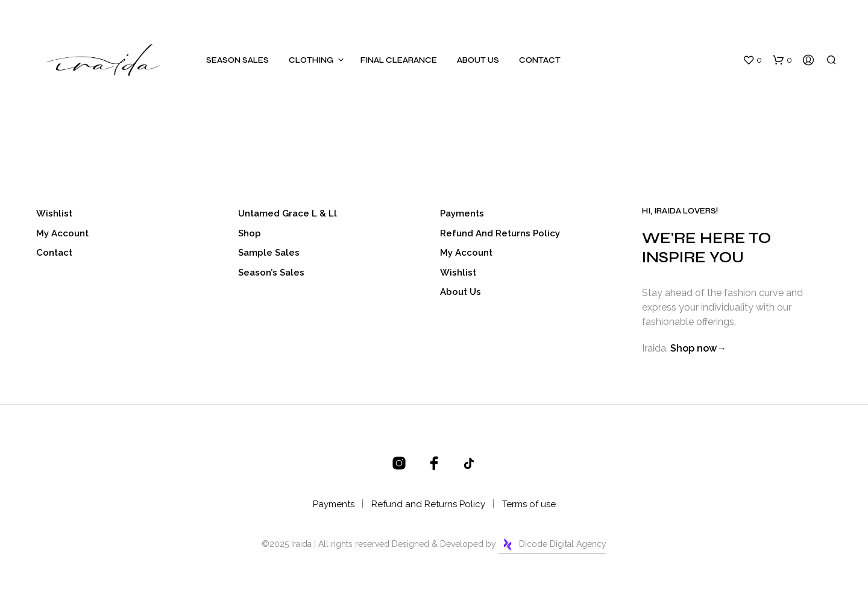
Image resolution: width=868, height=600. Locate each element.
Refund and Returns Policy (500, 233)
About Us (478, 60)
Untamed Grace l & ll (288, 213)
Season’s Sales (271, 273)
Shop (250, 233)
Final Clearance (399, 60)
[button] (752, 60)
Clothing (311, 60)
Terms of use (529, 504)
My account (62, 233)
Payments (462, 213)
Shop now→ (698, 348)
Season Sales (237, 60)
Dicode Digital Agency (552, 545)
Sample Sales (269, 253)
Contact (540, 60)
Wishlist (54, 213)
